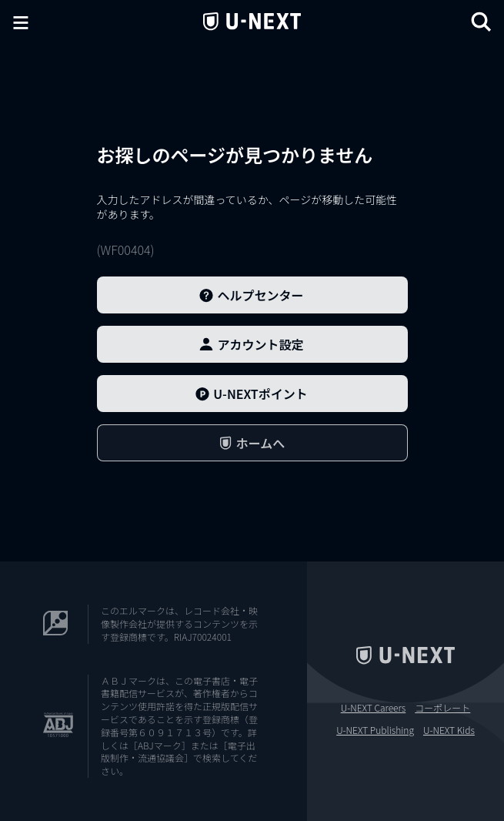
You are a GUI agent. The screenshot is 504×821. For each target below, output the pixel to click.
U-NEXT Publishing (375, 730)
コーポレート (442, 708)
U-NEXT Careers (374, 708)
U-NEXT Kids (449, 730)
